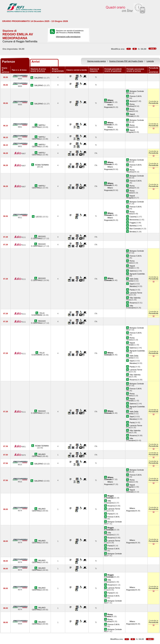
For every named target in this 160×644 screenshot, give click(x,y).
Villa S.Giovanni (131, 307)
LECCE (39, 217)
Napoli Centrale (130, 115)
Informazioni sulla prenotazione (68, 37)
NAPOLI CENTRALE (39, 126)
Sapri (132, 284)
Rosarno (133, 303)
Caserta (133, 217)
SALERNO (39, 78)
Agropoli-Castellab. (137, 274)
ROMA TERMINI (42, 165)
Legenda (150, 61)
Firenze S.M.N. (136, 96)
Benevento (134, 220)
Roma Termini (130, 110)
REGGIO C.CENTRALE (38, 237)
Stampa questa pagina (96, 61)
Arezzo (132, 101)
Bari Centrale (135, 229)
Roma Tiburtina (130, 105)
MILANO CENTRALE (39, 455)
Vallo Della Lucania (132, 280)
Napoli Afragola (130, 131)
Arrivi (36, 62)
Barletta (133, 226)
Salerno (133, 271)
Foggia (132, 223)
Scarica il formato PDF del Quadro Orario (126, 61)
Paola (132, 290)
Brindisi (132, 232)
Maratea (133, 286)
